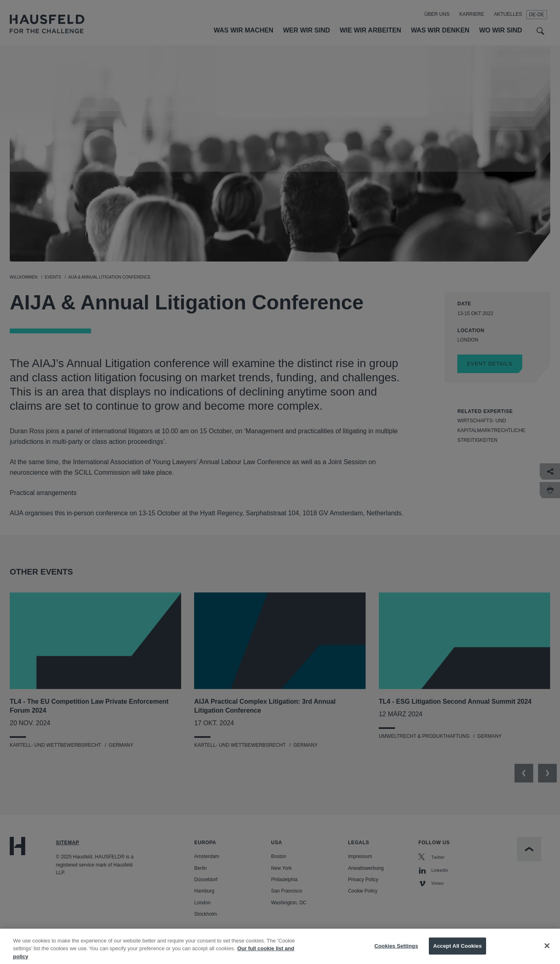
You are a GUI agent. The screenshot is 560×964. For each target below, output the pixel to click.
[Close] (547, 952)
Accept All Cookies (458, 952)
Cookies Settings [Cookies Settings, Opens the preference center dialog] (396, 952)
